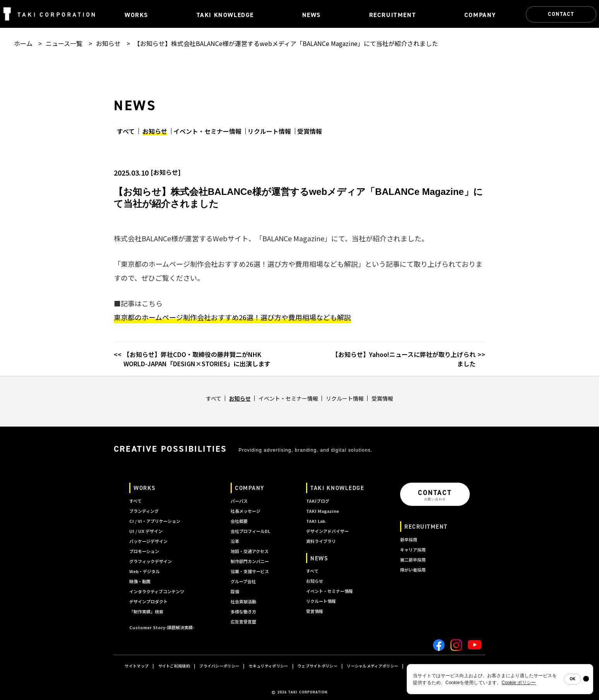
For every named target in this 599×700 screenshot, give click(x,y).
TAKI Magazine (323, 511)
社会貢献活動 (243, 601)
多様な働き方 (243, 611)
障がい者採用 (413, 570)
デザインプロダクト (148, 601)
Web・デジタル (145, 571)
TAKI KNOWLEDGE (337, 488)
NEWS (319, 558)
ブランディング (144, 511)
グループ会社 (243, 581)
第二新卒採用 (413, 560)
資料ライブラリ (321, 541)
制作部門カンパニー (250, 561)
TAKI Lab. (316, 521)
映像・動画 (140, 581)
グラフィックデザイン (151, 561)
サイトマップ (137, 666)
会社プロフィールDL (250, 531)
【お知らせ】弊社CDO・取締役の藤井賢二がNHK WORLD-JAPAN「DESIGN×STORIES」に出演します (197, 359)
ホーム (23, 43)
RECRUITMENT (426, 527)
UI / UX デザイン (146, 531)
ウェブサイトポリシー (317, 666)
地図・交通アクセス (250, 551)
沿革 (235, 541)
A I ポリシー (460, 666)
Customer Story (162, 627)
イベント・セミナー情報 (207, 131)
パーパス (239, 501)
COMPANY (250, 488)
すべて (126, 131)
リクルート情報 (269, 131)
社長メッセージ (246, 511)
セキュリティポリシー (269, 666)
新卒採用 (409, 540)
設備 (235, 591)
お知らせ (108, 43)
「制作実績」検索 (146, 611)
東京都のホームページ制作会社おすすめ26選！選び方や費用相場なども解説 (232, 317)
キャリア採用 (413, 550)
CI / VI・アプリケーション (155, 521)
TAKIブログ (318, 501)
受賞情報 (310, 131)
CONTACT (561, 14)
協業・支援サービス (250, 571)
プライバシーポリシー (219, 666)
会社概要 (239, 521)
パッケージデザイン (148, 541)
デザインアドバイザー (327, 531)
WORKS (145, 488)
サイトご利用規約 (174, 666)
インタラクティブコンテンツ (157, 591)
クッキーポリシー (423, 666)
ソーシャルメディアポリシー (372, 666)
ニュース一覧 (64, 43)
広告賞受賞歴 (243, 621)
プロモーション (144, 551)
